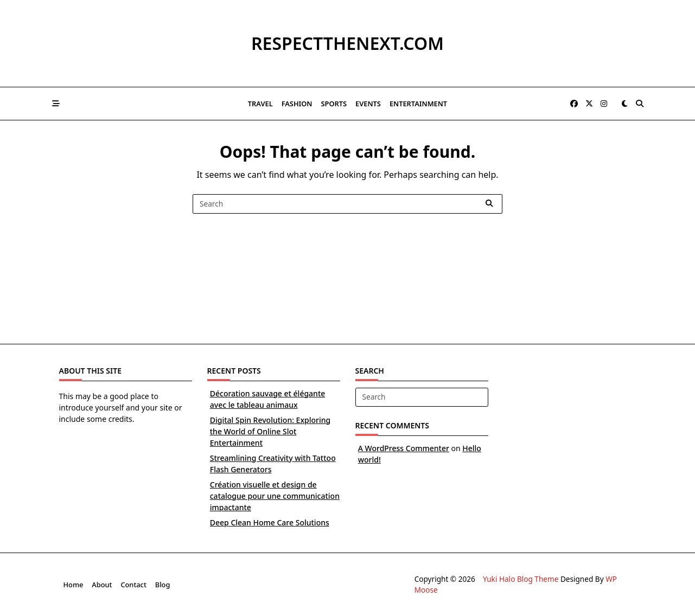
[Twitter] (589, 104)
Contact (133, 585)
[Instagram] (604, 104)
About (102, 585)
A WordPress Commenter (404, 448)
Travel (260, 104)
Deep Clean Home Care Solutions (270, 522)
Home (74, 585)
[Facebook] (574, 104)
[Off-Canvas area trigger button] (56, 104)
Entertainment (418, 104)
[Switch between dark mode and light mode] (625, 104)
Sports (334, 104)
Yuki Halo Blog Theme (521, 579)
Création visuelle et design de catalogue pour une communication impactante (275, 496)
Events (368, 104)
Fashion (297, 104)
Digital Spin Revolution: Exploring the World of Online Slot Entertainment (270, 431)
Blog (163, 585)
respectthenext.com (348, 43)
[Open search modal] (640, 104)
